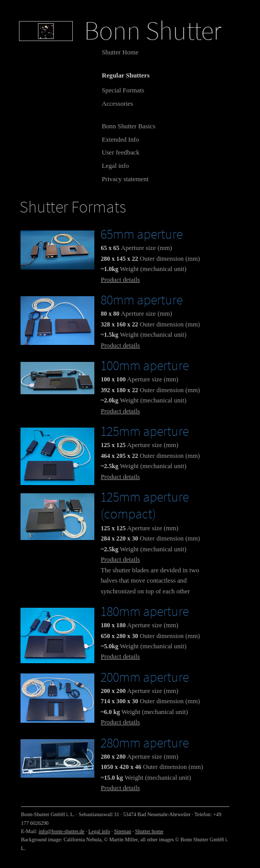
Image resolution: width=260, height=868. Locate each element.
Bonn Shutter (153, 30)
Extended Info (120, 140)
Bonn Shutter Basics (128, 126)
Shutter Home (120, 52)
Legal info (115, 166)
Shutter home (149, 831)
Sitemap (123, 831)
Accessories (117, 104)
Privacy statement (125, 179)
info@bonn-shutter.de (61, 831)
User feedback (121, 152)
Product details (120, 280)
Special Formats (123, 90)
